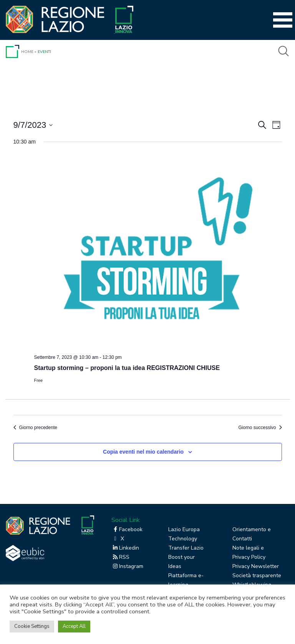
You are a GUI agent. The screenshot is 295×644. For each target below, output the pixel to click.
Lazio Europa (184, 529)
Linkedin (125, 548)
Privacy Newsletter (256, 566)
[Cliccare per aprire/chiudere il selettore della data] (33, 125)
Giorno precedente (35, 428)
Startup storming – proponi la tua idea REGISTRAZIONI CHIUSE (127, 368)
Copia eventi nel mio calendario (143, 452)
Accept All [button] (74, 626)
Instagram (127, 566)
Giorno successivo (260, 428)
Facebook (127, 529)
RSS (120, 557)
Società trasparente (257, 575)
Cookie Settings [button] (32, 626)
